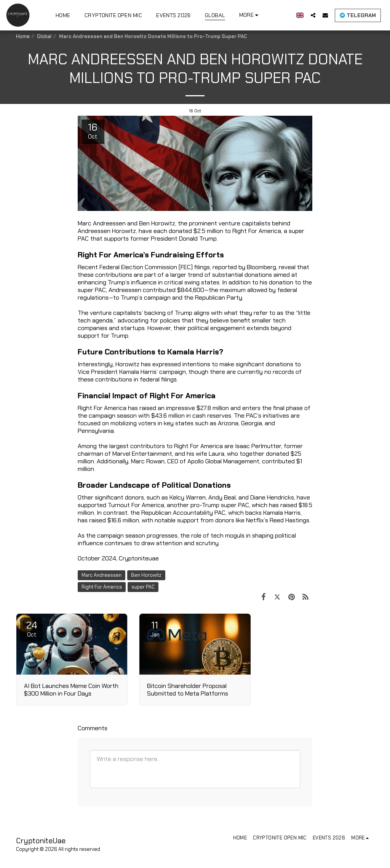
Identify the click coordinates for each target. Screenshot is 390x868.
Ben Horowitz (146, 575)
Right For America (102, 587)
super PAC (143, 587)
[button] (313, 15)
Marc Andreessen (101, 575)
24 (32, 629)
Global (44, 36)
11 (155, 629)
